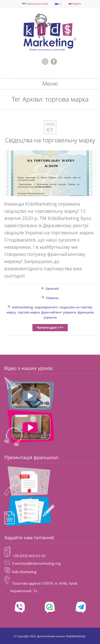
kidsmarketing (22, 307)
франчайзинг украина (59, 312)
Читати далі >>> (50, 327)
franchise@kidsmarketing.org (36, 563)
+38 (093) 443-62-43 (28, 556)
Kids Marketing (24, 572)
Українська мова (35, 4)
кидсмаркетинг (46, 307)
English (75, 4)
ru (58, 4)
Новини (52, 298)
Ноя (50, 124)
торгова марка (28, 312)
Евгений (52, 288)
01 (50, 130)
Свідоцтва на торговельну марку (50, 140)
